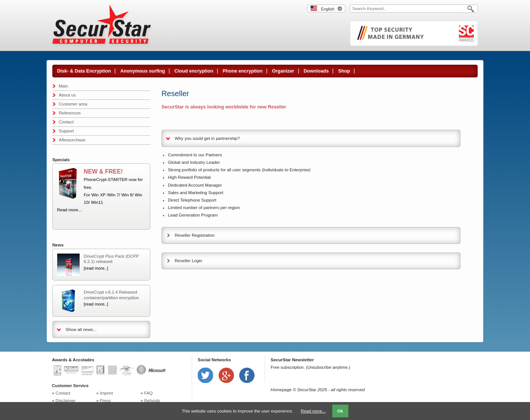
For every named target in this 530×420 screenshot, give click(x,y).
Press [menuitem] (105, 401)
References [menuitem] (70, 113)
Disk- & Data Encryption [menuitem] (84, 71)
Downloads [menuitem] (316, 71)
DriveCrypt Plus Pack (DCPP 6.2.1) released (111, 259)
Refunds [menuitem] (152, 401)
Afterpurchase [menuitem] (72, 140)
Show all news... (81, 329)
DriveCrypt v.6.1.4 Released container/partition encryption (111, 295)
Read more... (70, 210)
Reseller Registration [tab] (195, 235)
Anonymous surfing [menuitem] (143, 71)
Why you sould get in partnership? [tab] (207, 138)
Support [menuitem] (66, 131)
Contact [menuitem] (66, 122)
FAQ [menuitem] (149, 393)
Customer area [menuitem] (73, 104)
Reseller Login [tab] (189, 261)
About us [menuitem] (67, 95)
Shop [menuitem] (344, 71)
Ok (340, 411)
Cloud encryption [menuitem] (194, 71)
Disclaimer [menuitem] (66, 401)
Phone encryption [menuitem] (243, 71)
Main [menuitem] (63, 86)
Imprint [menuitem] (106, 393)
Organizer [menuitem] (283, 71)
